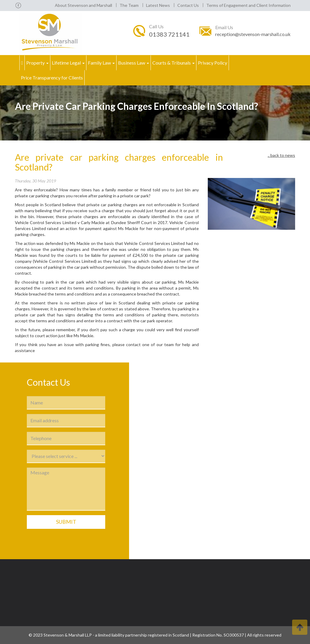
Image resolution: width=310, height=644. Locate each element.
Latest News (158, 5)
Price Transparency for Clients (52, 78)
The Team (129, 5)
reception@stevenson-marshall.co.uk (253, 34)
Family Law (101, 63)
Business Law (134, 63)
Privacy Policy (213, 63)
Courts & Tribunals (173, 63)
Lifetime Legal (68, 63)
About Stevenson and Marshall (83, 5)
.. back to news (281, 155)
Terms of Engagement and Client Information (248, 5)
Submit (66, 522)
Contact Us (188, 5)
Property (37, 63)
